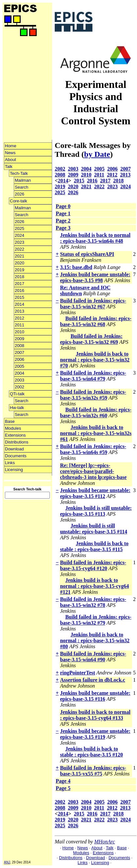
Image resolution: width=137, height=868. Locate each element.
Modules (13, 428)
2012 (20, 318)
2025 (20, 228)
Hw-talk (17, 408)
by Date (97, 154)
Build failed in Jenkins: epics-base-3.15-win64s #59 (93, 449)
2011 (20, 325)
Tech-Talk (19, 173)
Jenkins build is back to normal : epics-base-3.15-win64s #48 (95, 238)
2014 (20, 304)
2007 (20, 352)
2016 (20, 290)
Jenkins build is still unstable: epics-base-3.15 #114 (94, 529)
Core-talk (19, 201)
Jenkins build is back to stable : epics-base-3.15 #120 (91, 752)
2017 (20, 284)
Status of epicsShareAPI (87, 254)
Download (14, 449)
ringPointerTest (78, 673)
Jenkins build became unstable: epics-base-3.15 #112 (95, 493)
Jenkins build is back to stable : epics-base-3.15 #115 (94, 546)
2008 (20, 346)
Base (10, 421)
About (10, 160)
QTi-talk (17, 394)
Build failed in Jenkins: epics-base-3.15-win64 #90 (93, 657)
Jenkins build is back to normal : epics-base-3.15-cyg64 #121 (94, 586)
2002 (20, 387)
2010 (20, 332)
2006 (20, 359)
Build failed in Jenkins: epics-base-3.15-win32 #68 (96, 321)
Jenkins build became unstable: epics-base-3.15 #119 (95, 734)
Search (21, 187)
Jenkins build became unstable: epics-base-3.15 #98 (95, 277)
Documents (16, 456)
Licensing (14, 470)
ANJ (7, 862)
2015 (20, 297)
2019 (20, 270)
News (10, 153)
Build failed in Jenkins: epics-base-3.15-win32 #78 (93, 602)
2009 (20, 339)
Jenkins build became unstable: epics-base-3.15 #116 (95, 696)
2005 (20, 366)
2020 (20, 263)
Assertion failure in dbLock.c (93, 680)
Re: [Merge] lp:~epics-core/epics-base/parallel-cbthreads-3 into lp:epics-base (93, 471)
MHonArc (104, 842)
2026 (20, 194)
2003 (20, 380)
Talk (9, 166)
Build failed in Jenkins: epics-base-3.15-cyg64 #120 (93, 565)
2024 (20, 235)
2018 (20, 277)
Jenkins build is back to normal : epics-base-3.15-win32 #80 (95, 641)
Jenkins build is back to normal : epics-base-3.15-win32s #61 (96, 433)
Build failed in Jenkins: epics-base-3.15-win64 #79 (93, 376)
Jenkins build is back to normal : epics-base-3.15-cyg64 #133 (95, 715)
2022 (20, 249)
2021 (20, 256)
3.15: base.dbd (76, 267)
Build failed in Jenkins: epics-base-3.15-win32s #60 (96, 413)
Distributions (17, 442)
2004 (20, 373)
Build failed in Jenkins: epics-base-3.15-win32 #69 (91, 339)
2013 (20, 311)
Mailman (23, 180)
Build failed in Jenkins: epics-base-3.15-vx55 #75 (93, 771)
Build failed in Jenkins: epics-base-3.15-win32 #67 (93, 304)
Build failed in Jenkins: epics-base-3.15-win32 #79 (96, 620)
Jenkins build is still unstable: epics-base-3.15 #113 (96, 511)
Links (10, 463)
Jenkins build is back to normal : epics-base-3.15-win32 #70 (95, 360)
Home (11, 146)
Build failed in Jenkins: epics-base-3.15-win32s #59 (93, 395)
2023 (20, 242)
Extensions (15, 435)
